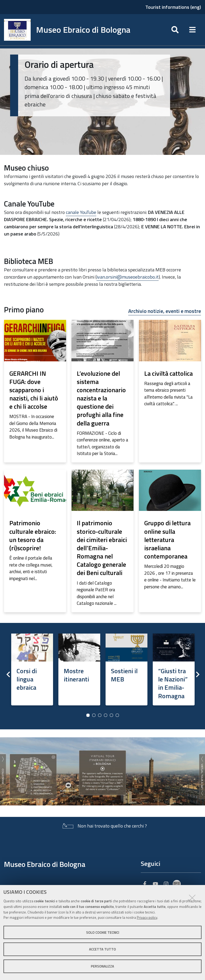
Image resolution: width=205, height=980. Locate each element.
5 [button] (111, 715)
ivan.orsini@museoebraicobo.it (128, 277)
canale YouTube (81, 212)
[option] (32, 668)
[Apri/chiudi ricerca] (175, 30)
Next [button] (197, 674)
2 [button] (94, 715)
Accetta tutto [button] (103, 949)
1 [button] (88, 715)
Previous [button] (8, 674)
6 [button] (117, 715)
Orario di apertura (59, 64)
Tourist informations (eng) (173, 7)
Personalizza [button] (103, 966)
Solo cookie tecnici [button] (103, 932)
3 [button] (100, 715)
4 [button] (106, 715)
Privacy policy (147, 917)
